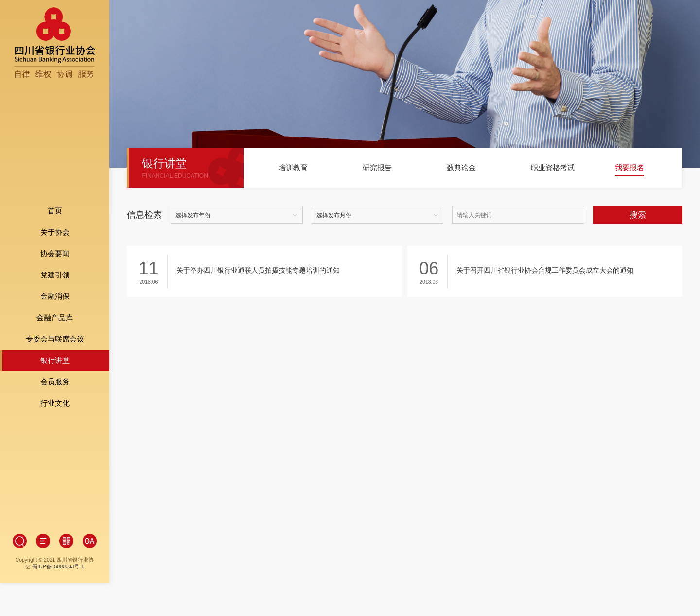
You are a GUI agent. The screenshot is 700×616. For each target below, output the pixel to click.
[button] (262, 171)
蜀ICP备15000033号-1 (58, 535)
